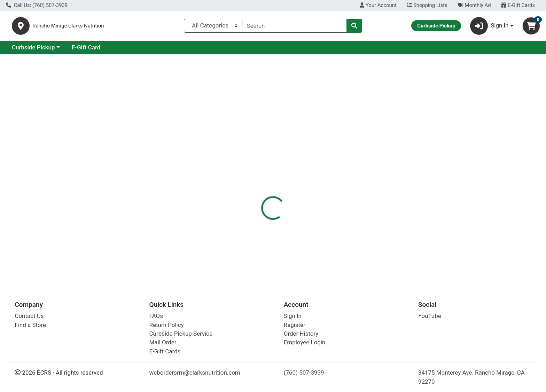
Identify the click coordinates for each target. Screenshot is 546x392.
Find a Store (30, 325)
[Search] (295, 27)
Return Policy (167, 325)
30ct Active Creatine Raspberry (294, 254)
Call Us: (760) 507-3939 (37, 5)
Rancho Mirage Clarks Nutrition (106, 27)
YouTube (430, 316)
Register (295, 325)
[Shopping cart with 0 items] (531, 27)
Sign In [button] (489, 27)
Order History (301, 334)
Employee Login (305, 343)
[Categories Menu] (213, 27)
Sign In (293, 316)
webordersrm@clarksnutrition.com (195, 373)
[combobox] (295, 27)
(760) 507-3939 (304, 373)
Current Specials (34, 50)
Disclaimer (280, 151)
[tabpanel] (387, 190)
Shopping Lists (427, 5)
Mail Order (163, 343)
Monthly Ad (474, 5)
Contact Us (29, 316)
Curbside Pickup (94, 50)
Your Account (378, 5)
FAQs (156, 316)
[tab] (247, 151)
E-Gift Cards (518, 5)
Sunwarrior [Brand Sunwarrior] (315, 179)
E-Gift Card (146, 50)
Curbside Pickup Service (181, 334)
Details (247, 151)
